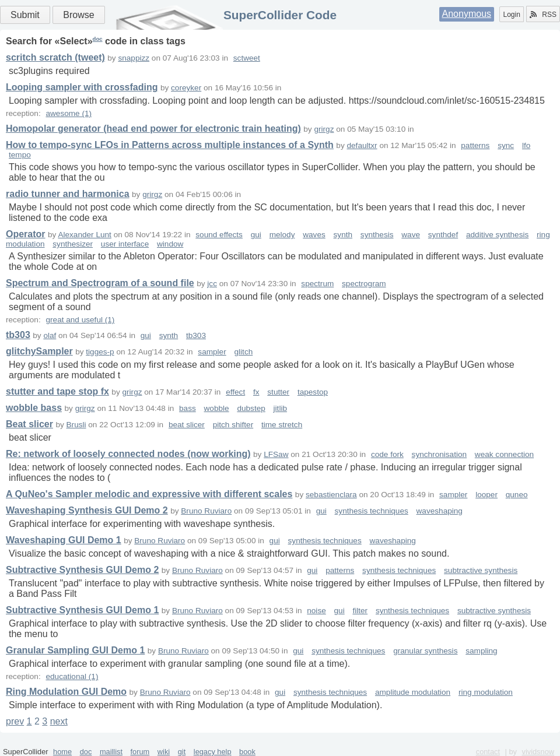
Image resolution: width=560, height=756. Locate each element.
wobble (217, 408)
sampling (481, 651)
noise (316, 611)
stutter (278, 392)
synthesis (377, 235)
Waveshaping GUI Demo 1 (64, 540)
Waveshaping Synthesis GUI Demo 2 (87, 510)
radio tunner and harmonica (68, 194)
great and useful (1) (80, 320)
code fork (387, 454)
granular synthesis (425, 651)
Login (511, 15)
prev (15, 721)
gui (256, 235)
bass (188, 408)
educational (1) (72, 676)
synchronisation (439, 454)
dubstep (251, 408)
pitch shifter (233, 425)
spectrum (317, 284)
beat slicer (187, 425)
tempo (20, 155)
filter (360, 611)
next (59, 721)
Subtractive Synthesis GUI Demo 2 (82, 570)
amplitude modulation (413, 692)
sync (506, 145)
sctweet (247, 58)
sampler (212, 352)
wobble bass (34, 408)
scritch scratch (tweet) (55, 57)
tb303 (18, 335)
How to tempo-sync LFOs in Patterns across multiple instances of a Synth (170, 145)
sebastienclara (331, 495)
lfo (526, 145)
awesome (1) (69, 113)
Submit (25, 15)
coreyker (186, 88)
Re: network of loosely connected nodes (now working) (128, 454)
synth (343, 235)
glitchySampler (39, 351)
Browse (78, 15)
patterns (475, 145)
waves (314, 235)
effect (235, 392)
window (170, 244)
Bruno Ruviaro (206, 511)
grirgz (324, 129)
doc (98, 39)
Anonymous (467, 14)
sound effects (219, 235)
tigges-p (100, 352)
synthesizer (73, 244)
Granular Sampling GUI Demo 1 (75, 650)
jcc (212, 284)
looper (487, 495)
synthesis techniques (372, 511)
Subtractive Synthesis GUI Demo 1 (82, 610)
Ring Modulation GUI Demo (66, 692)
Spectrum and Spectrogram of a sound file (100, 283)
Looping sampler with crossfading (82, 87)
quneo (517, 495)
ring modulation (486, 692)
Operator (26, 234)
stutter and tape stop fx (57, 391)
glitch (244, 352)
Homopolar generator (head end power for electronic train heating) (153, 129)
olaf (50, 335)
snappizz (134, 58)
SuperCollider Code (280, 15)
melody (282, 235)
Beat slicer (29, 424)
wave (411, 235)
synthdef (443, 235)
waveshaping (440, 511)
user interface (125, 244)
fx (256, 392)
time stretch (282, 425)
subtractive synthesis (481, 570)
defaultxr (362, 145)
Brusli (76, 425)
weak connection (504, 454)
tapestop (313, 392)
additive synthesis (497, 235)
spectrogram (364, 284)
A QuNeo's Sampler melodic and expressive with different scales (149, 494)
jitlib (280, 408)
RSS (543, 15)
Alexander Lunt (84, 235)
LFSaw (276, 454)
